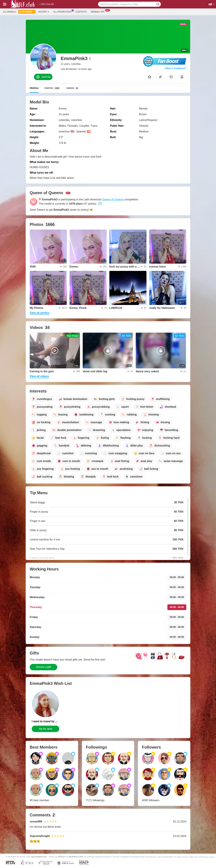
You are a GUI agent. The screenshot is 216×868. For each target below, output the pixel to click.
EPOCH (62, 857)
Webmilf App (98, 11)
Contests (81, 12)
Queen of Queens (113, 199)
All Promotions (63, 11)
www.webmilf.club (39, 857)
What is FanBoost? (176, 68)
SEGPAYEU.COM (76, 857)
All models (9, 12)
